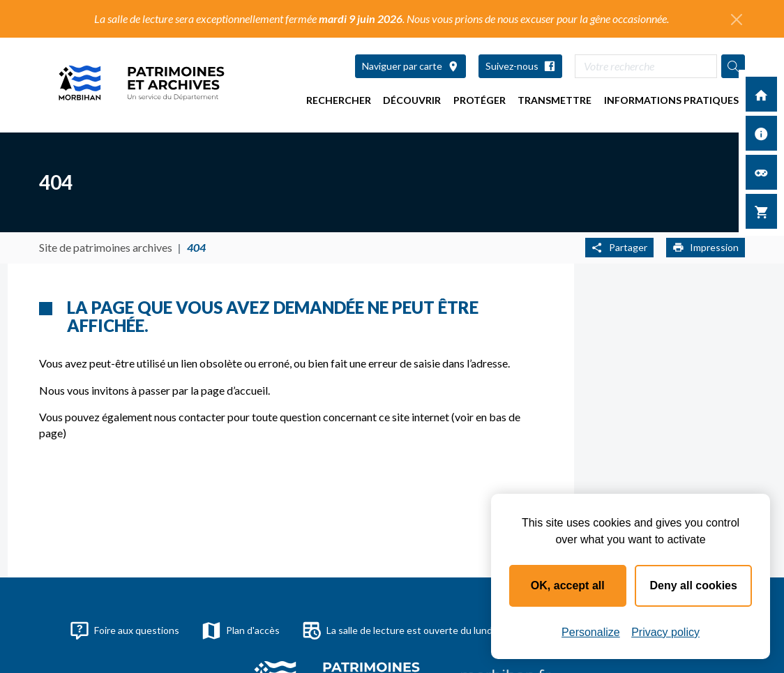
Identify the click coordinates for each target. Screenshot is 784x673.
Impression (706, 247)
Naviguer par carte (410, 66)
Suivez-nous (520, 66)
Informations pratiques (671, 100)
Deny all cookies (694, 585)
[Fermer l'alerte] (737, 20)
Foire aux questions (125, 630)
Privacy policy (665, 632)
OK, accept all (568, 585)
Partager (619, 247)
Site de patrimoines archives (106, 247)
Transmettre (555, 100)
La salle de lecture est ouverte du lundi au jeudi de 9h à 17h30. (449, 630)
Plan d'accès (241, 630)
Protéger (480, 100)
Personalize (591, 632)
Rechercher (339, 100)
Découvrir (412, 100)
